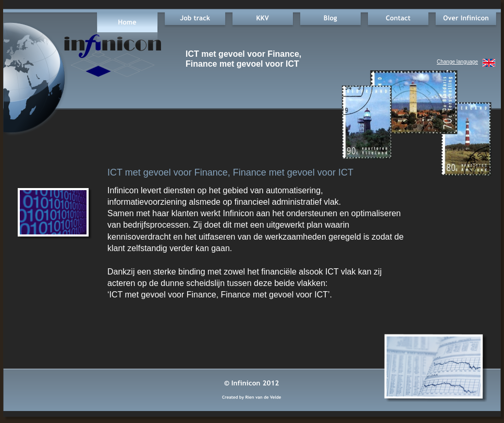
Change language (457, 62)
